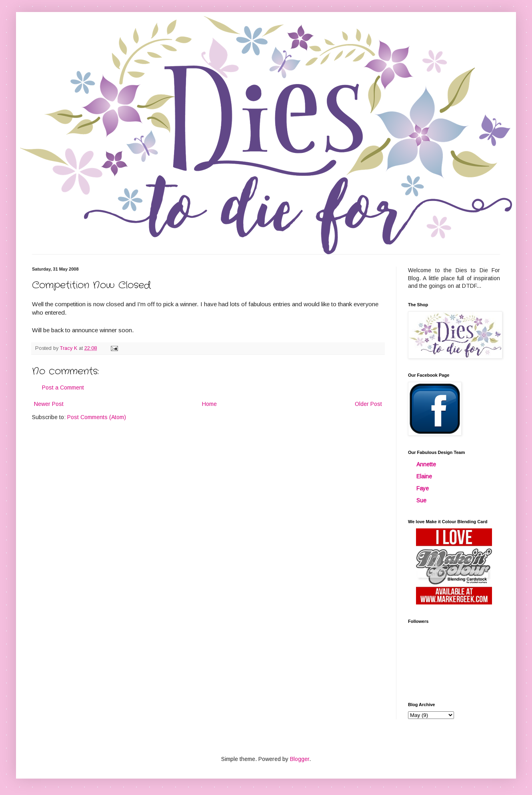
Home (209, 404)
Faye (423, 488)
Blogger (300, 759)
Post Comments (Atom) (97, 417)
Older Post (368, 404)
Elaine (424, 476)
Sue (421, 500)
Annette (426, 464)
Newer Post (49, 404)
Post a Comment (63, 387)
